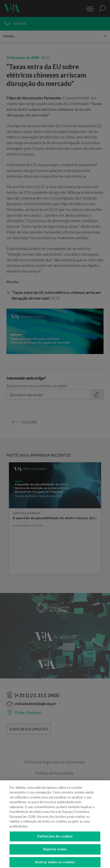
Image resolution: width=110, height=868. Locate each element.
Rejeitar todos (55, 851)
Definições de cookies (55, 838)
